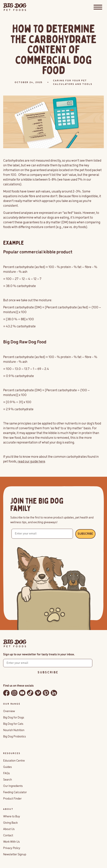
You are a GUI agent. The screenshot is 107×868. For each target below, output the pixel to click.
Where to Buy (12, 817)
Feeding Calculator (15, 792)
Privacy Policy (12, 848)
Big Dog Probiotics (15, 737)
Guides (8, 767)
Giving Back (10, 823)
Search (8, 780)
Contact (8, 836)
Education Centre (14, 761)
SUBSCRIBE (85, 534)
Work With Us (11, 842)
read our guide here (31, 462)
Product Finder (12, 799)
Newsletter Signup (15, 855)
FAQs (7, 773)
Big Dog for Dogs (14, 718)
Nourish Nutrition (14, 730)
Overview (9, 711)
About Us (9, 829)
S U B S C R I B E (48, 673)
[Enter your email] (42, 534)
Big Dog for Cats (13, 724)
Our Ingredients (13, 786)
